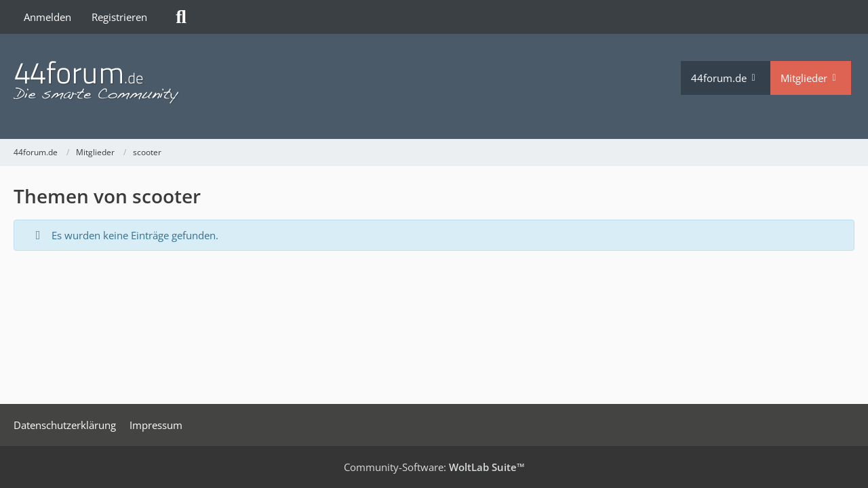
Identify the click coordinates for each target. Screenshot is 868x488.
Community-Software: (434, 467)
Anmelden (47, 17)
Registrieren (119, 17)
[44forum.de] (347, 83)
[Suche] (181, 17)
